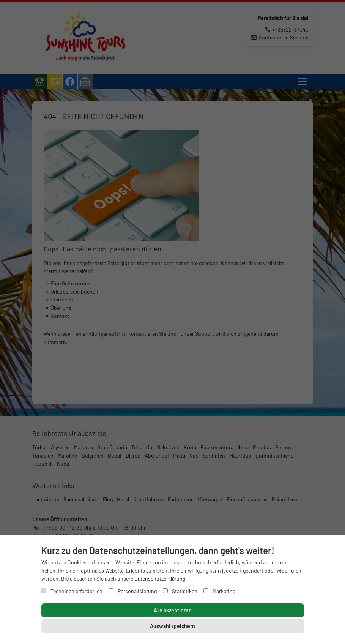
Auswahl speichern (172, 626)
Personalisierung (133, 591)
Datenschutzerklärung (160, 578)
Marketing (219, 591)
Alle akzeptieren (173, 610)
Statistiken (180, 591)
